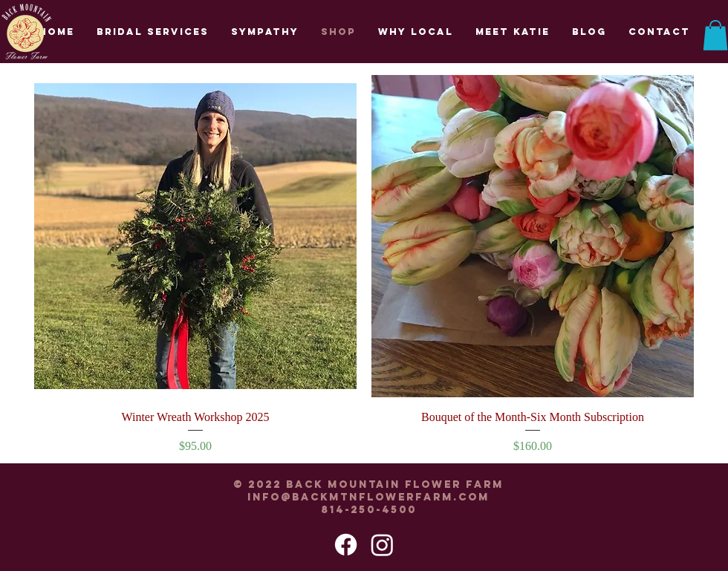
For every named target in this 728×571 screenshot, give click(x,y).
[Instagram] (382, 545)
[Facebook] (346, 545)
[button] (715, 35)
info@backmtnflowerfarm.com (368, 497)
